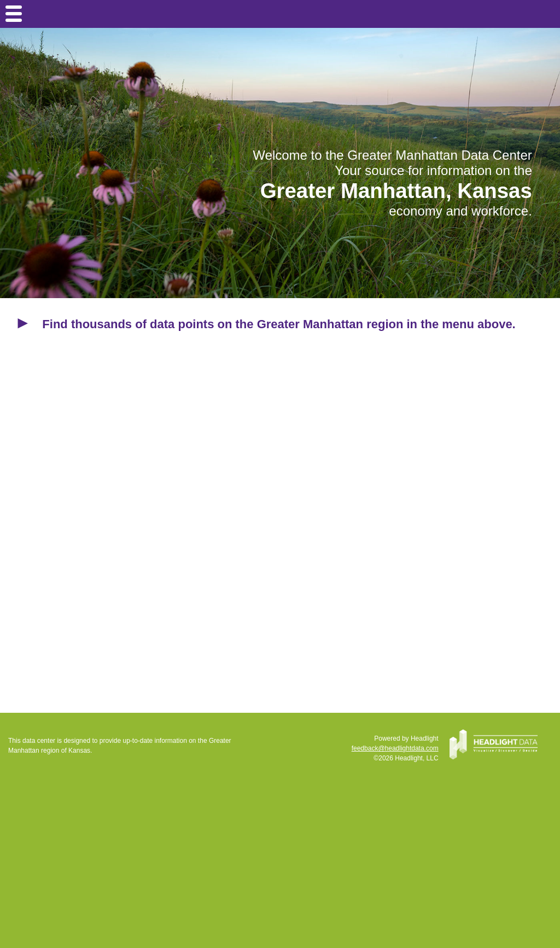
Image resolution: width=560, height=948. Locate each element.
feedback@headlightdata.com (395, 748)
